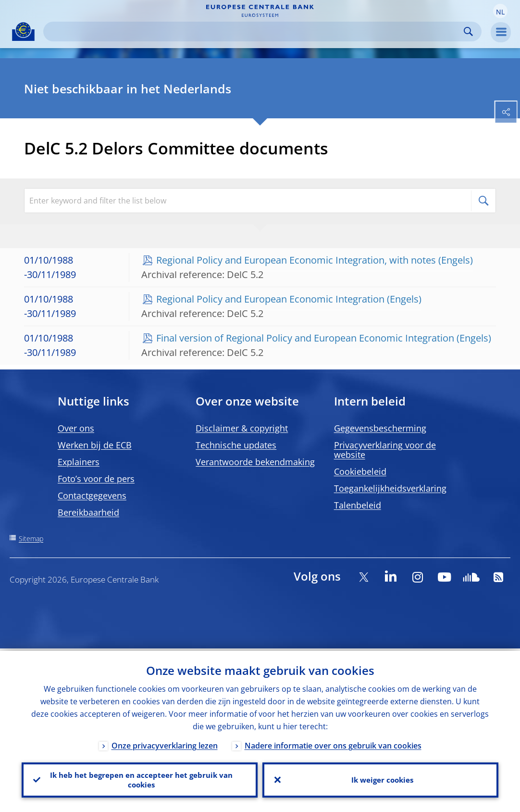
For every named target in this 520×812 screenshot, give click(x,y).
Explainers (79, 462)
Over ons (76, 428)
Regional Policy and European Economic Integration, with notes (296, 260)
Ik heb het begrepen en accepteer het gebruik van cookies (140, 779)
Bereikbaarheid (88, 512)
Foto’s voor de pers (96, 479)
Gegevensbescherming (380, 428)
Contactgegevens (92, 495)
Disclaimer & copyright (242, 428)
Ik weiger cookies (381, 779)
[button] (500, 11)
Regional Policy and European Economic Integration (270, 299)
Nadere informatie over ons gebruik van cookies (333, 743)
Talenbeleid (358, 505)
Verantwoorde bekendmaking (255, 462)
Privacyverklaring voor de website (385, 450)
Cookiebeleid (360, 471)
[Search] (255, 32)
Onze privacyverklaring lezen (165, 743)
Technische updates (236, 445)
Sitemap (31, 539)
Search (468, 32)
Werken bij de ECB (95, 445)
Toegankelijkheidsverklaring (390, 488)
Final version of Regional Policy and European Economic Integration (305, 338)
